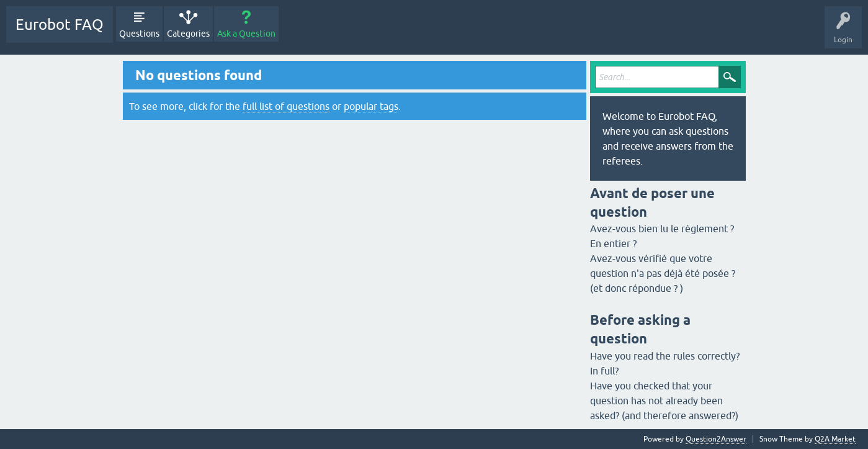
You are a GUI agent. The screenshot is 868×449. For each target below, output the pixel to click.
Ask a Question (246, 34)
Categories (188, 34)
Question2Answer (716, 439)
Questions (139, 34)
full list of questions (286, 106)
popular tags (371, 106)
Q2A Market (835, 439)
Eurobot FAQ (60, 25)
